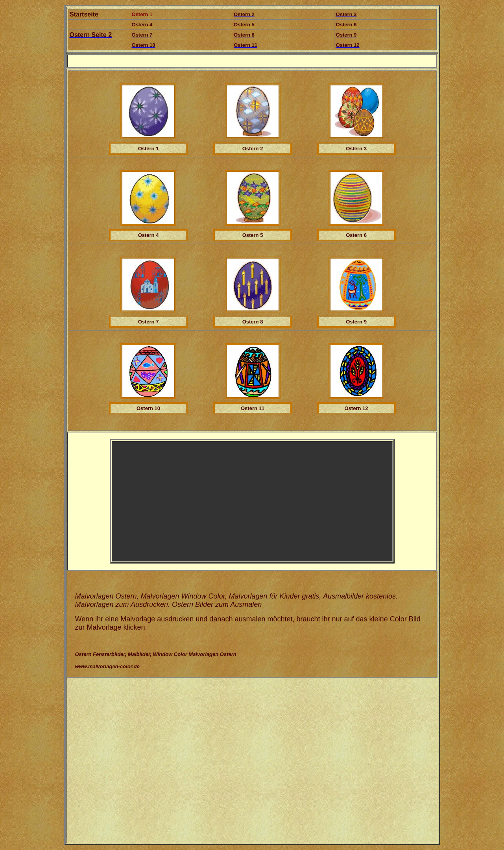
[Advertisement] (184, 501)
